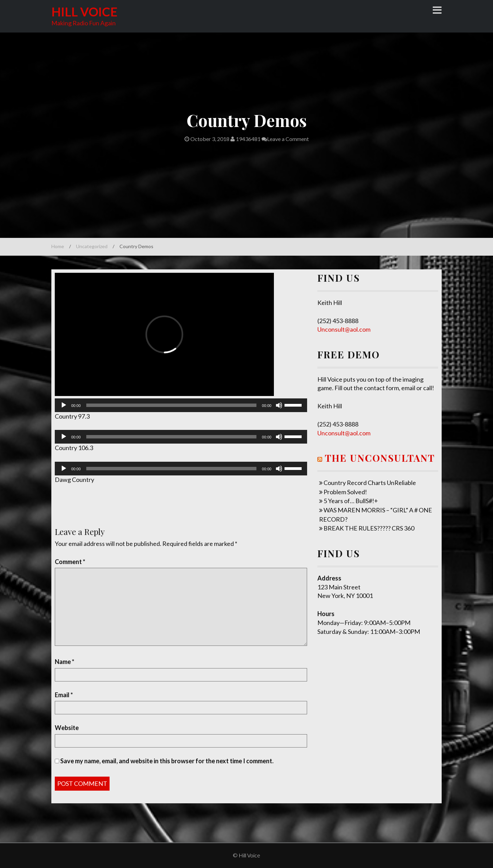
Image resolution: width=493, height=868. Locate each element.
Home (58, 246)
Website (67, 728)
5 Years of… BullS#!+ (351, 501)
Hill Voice (84, 12)
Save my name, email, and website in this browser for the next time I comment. (167, 761)
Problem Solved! (345, 492)
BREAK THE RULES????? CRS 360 (369, 528)
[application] (181, 405)
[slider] (172, 405)
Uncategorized (92, 246)
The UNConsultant (380, 458)
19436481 (245, 139)
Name (65, 662)
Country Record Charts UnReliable (370, 483)
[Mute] (279, 405)
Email (64, 695)
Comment (70, 562)
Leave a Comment (285, 139)
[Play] (64, 405)
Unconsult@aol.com (344, 329)
